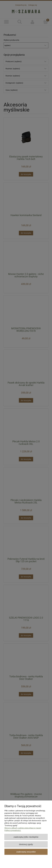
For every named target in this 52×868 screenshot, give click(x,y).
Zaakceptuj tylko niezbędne (26, 837)
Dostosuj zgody (26, 844)
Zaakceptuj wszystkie (26, 852)
